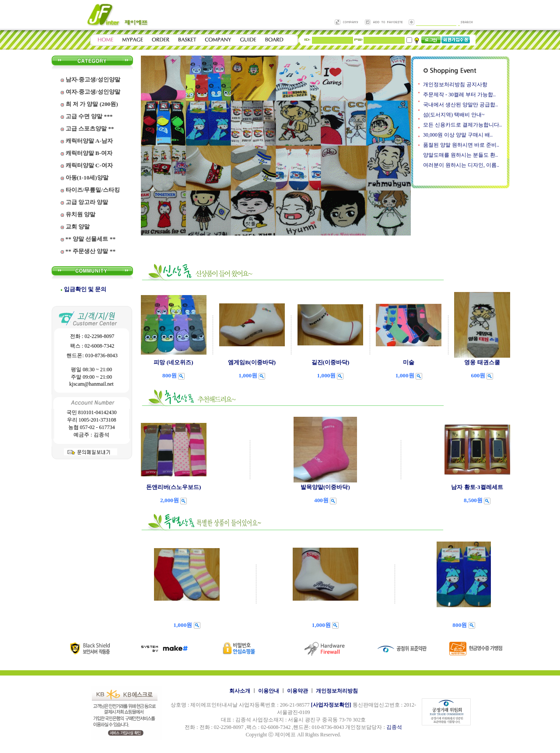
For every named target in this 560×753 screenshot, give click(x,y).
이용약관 (297, 691)
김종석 (394, 727)
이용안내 (269, 691)
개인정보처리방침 (337, 691)
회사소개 (240, 691)
